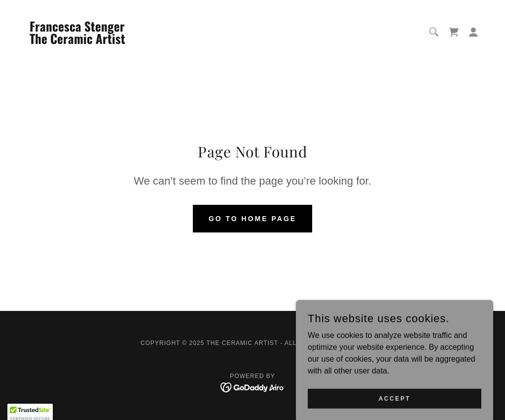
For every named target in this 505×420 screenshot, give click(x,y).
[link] (79, 41)
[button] (473, 32)
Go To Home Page (252, 219)
